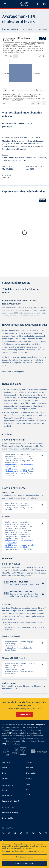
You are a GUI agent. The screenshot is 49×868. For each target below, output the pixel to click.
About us (29, 778)
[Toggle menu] (5, 4)
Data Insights (7, 828)
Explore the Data (10, 29)
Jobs (27, 800)
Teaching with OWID (11, 811)
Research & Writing (10, 823)
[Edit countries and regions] (42, 56)
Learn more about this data (28, 96)
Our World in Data (25, 4)
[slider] (37, 90)
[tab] (6, 56)
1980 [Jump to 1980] (12, 90)
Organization (31, 783)
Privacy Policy (20, 851)
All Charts (28, 29)
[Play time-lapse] (5, 90)
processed (13, 161)
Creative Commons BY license (16, 418)
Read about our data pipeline (15, 372)
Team (28, 794)
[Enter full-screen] (44, 103)
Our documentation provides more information (27, 621)
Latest (5, 801)
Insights (5, 789)
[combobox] (38, 4)
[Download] (33, 103)
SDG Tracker (7, 806)
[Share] (38, 103)
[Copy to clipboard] (39, 456)
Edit (43, 56)
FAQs (4, 754)
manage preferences (36, 851)
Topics (5, 778)
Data (4, 783)
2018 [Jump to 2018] (42, 90)
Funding (29, 789)
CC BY (5, 103)
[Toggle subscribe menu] (44, 4)
